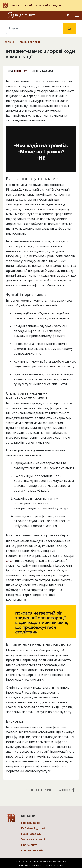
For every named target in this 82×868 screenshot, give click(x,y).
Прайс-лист (29, 845)
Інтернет (20, 71)
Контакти (28, 816)
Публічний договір (34, 828)
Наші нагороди (31, 834)
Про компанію (31, 823)
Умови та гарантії (33, 839)
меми (10, 561)
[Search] (35, 28)
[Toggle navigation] (77, 15)
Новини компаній (29, 42)
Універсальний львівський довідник (37, 5)
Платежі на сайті (33, 850)
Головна (8, 42)
